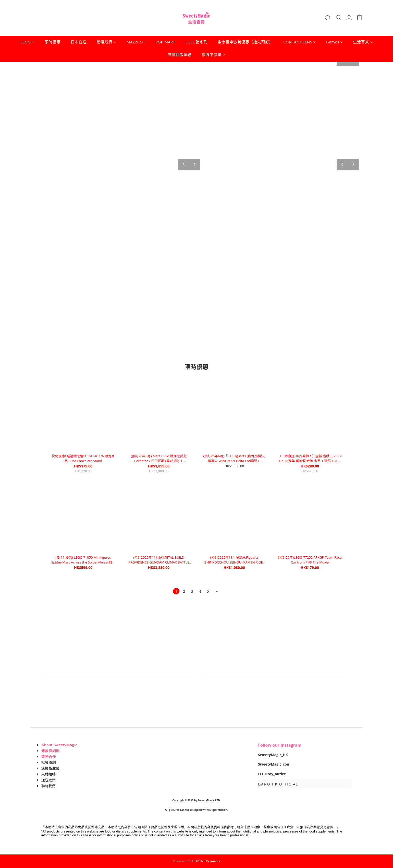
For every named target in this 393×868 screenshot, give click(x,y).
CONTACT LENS (300, 42)
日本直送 (79, 42)
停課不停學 (214, 55)
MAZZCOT (136, 42)
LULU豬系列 (196, 42)
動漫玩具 (107, 42)
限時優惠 (53, 42)
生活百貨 (363, 42)
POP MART (165, 42)
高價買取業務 (180, 55)
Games (335, 42)
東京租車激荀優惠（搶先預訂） (245, 42)
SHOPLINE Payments (205, 861)
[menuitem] (176, 591)
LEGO (27, 42)
